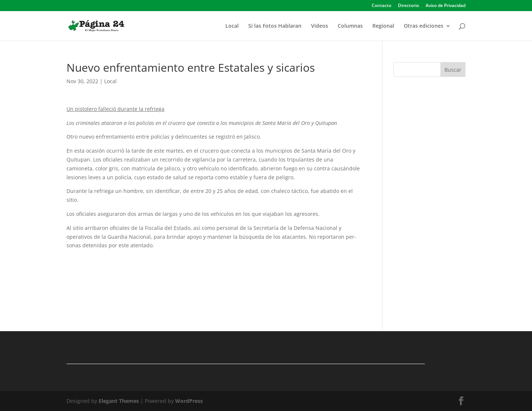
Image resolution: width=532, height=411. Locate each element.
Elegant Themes (119, 401)
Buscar (453, 70)
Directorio (408, 6)
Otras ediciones (424, 26)
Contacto (381, 6)
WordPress (189, 401)
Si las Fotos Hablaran (275, 26)
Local (232, 26)
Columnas (350, 26)
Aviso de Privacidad (446, 6)
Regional (383, 26)
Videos (320, 26)
